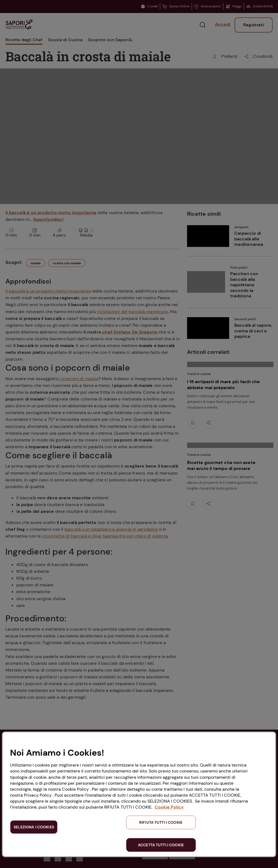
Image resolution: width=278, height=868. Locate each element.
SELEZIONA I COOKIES (34, 827)
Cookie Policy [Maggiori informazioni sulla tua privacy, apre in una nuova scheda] (169, 807)
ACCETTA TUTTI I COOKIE (161, 845)
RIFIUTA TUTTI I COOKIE (161, 822)
